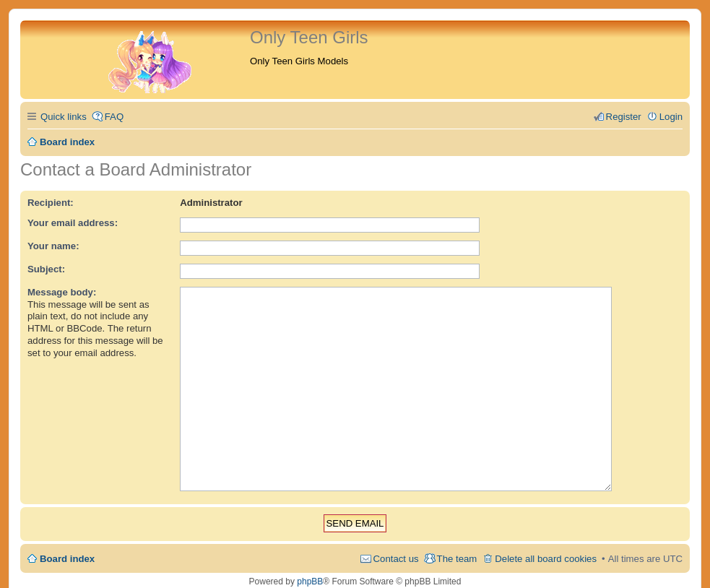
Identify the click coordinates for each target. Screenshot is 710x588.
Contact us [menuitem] (396, 536)
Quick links (64, 117)
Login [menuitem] (671, 117)
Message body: (62, 292)
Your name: (53, 246)
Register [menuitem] (624, 117)
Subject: (46, 269)
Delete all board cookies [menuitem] (546, 536)
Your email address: (73, 223)
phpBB (310, 559)
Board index (67, 536)
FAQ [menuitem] (114, 117)
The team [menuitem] (457, 536)
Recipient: (51, 203)
